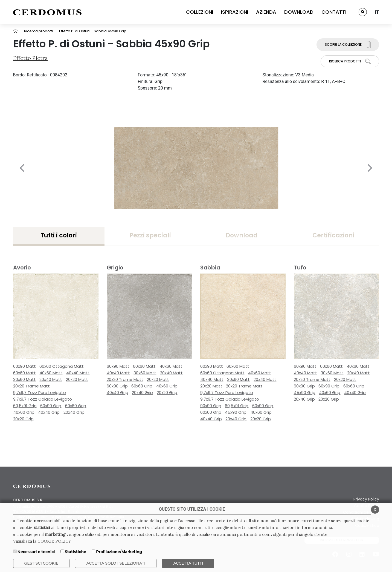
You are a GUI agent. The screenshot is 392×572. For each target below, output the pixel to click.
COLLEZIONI (200, 12)
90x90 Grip (211, 406)
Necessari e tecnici (36, 552)
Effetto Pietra (31, 58)
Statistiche (76, 552)
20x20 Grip (23, 419)
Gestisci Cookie (41, 563)
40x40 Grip (49, 412)
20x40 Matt (51, 379)
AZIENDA (266, 12)
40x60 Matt (51, 373)
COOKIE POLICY (54, 541)
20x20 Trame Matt (31, 386)
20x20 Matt (77, 379)
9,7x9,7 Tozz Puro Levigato (40, 393)
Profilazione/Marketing (119, 552)
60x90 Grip (51, 406)
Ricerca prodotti (38, 31)
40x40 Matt (78, 373)
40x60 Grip (24, 412)
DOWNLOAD (299, 12)
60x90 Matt (24, 366)
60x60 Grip (76, 406)
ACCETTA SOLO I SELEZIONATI (116, 563)
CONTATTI (334, 12)
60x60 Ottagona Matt (62, 366)
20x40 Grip (74, 412)
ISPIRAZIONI (235, 12)
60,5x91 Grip (25, 406)
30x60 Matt (24, 379)
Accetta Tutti (188, 563)
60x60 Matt (24, 373)
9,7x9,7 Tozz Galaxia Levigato (43, 399)
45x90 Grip (236, 412)
